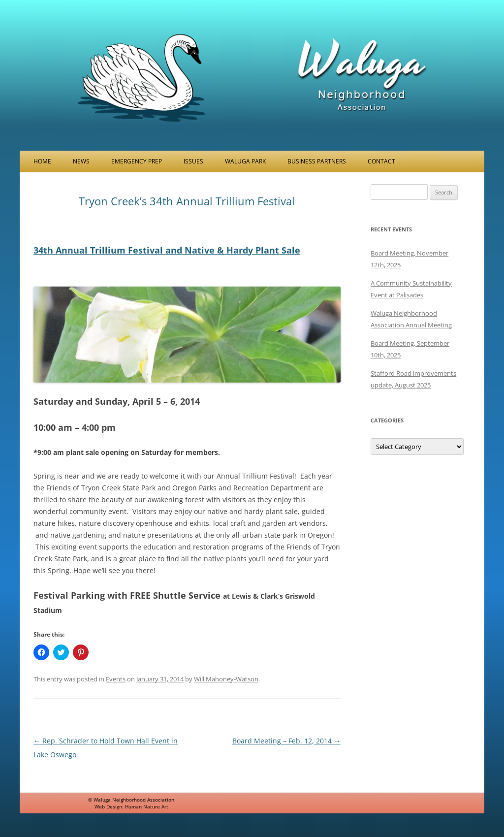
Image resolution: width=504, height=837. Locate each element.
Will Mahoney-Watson (226, 679)
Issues (193, 161)
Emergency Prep (137, 161)
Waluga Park (245, 161)
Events (116, 679)
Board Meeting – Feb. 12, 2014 (286, 741)
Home (42, 161)
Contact (381, 161)
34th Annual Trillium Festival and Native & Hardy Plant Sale (167, 250)
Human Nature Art (147, 806)
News (81, 161)
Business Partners (317, 161)
